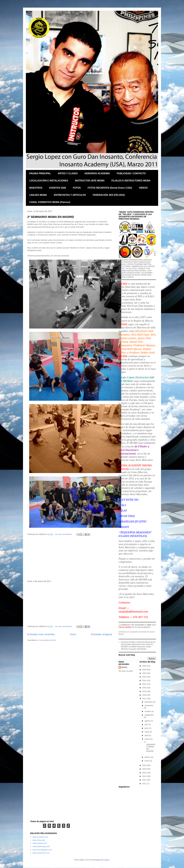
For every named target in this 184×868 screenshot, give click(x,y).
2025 (145, 670)
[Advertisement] (70, 558)
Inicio (73, 634)
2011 (145, 784)
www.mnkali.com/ (40, 843)
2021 (145, 684)
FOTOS (77, 188)
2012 (145, 780)
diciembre (149, 702)
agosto (148, 721)
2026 (145, 666)
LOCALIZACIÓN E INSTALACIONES (49, 181)
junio (147, 728)
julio (147, 724)
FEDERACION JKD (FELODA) (109, 195)
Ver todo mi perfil (126, 671)
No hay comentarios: (64, 534)
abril (147, 735)
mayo (147, 732)
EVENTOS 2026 (58, 188)
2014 (145, 773)
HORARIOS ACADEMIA (97, 173)
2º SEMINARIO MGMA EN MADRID (51, 217)
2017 (145, 699)
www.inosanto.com (40, 837)
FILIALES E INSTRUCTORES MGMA (131, 181)
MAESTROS (36, 188)
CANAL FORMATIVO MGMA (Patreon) (50, 202)
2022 (145, 680)
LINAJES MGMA (38, 195)
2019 (145, 691)
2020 (145, 688)
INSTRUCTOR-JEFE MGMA (90, 181)
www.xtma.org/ (39, 840)
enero (147, 761)
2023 (145, 677)
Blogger (106, 860)
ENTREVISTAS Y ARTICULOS (70, 195)
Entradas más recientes (41, 634)
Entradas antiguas (102, 634)
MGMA (124, 667)
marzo (147, 739)
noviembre (149, 705)
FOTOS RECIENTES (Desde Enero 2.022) (110, 188)
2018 (145, 695)
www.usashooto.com (41, 853)
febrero (148, 757)
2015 (145, 769)
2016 (145, 765)
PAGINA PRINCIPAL (40, 173)
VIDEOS (143, 188)
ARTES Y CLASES (68, 173)
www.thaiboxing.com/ (41, 846)
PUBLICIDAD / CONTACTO (131, 173)
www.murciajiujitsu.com (42, 850)
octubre (148, 711)
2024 (145, 673)
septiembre (149, 715)
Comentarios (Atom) (47, 640)
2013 (145, 776)
